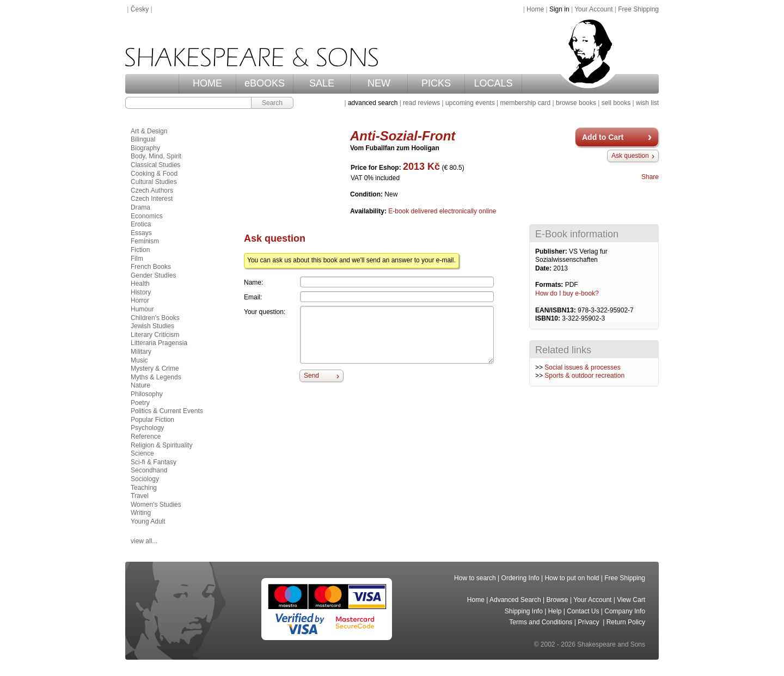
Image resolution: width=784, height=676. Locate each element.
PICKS (436, 83)
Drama (140, 207)
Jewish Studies (152, 326)
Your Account (593, 9)
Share (650, 177)
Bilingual (143, 139)
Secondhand (149, 470)
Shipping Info (524, 611)
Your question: (265, 312)
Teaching (144, 488)
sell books (616, 103)
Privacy (589, 622)
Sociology (145, 479)
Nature (140, 385)
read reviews (421, 103)
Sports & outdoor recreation (584, 376)
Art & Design (149, 131)
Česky (140, 9)
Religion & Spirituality (161, 445)
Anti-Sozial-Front (403, 136)
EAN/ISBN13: (556, 310)
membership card (525, 103)
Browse (558, 600)
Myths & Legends (156, 377)
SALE (322, 83)
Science (142, 453)
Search (272, 103)
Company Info (625, 611)
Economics (147, 216)
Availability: (369, 211)
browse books (576, 103)
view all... (144, 541)
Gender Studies (153, 275)
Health (140, 284)
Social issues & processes (582, 367)
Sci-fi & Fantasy (154, 462)
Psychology (147, 428)
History (141, 292)
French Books (151, 267)
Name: (253, 282)
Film (137, 259)
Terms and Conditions (541, 622)
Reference (146, 437)
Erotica (141, 224)
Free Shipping (638, 9)
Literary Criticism (155, 335)
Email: (253, 297)
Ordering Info (520, 578)
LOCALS (493, 83)
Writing (141, 513)
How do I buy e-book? (567, 293)
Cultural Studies (154, 182)
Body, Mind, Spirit (156, 156)
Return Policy (626, 622)
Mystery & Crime (155, 368)
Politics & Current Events (167, 411)
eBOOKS (265, 83)
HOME (207, 83)
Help (555, 611)
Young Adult (148, 521)
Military (141, 352)
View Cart (631, 600)
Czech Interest (152, 199)
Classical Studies (155, 165)
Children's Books (155, 318)
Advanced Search (515, 600)
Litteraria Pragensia (159, 343)
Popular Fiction (152, 420)
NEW (379, 83)
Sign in (559, 9)
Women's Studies (156, 505)
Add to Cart (603, 137)
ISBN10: (549, 318)
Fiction (140, 250)
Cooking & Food (154, 174)
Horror (140, 300)
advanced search (373, 103)
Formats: (550, 285)
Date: (544, 268)
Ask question (630, 156)
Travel (140, 496)
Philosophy (147, 394)
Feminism (145, 241)
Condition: (367, 194)
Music (139, 360)
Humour (142, 309)
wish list (647, 103)
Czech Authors (152, 190)
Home (535, 9)
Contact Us (583, 611)
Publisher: (552, 251)
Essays (141, 233)
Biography (145, 148)
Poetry (140, 403)
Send (311, 376)
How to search (475, 578)
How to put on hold (572, 578)
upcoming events (470, 103)
